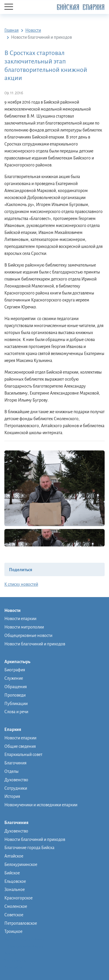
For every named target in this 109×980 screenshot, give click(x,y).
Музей (10, 953)
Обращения (16, 687)
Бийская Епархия (81, 7)
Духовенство (16, 780)
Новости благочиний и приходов (35, 644)
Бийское (12, 873)
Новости (15, 611)
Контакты (13, 967)
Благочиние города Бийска (29, 848)
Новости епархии (20, 619)
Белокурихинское (21, 864)
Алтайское (14, 856)
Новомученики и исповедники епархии (41, 805)
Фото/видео (16, 960)
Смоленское (16, 906)
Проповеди (15, 695)
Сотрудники (16, 788)
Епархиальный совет (23, 754)
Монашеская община (24, 939)
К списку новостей (21, 584)
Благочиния (15, 763)
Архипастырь (20, 662)
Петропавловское (21, 923)
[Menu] (9, 7)
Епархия (16, 730)
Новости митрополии (24, 627)
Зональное (15, 890)
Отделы (11, 771)
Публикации (16, 704)
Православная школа (24, 946)
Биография (15, 670)
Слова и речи (16, 712)
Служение (14, 678)
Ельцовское (15, 881)
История (12, 796)
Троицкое (13, 931)
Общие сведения (20, 746)
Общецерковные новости (28, 635)
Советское (14, 915)
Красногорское (18, 898)
